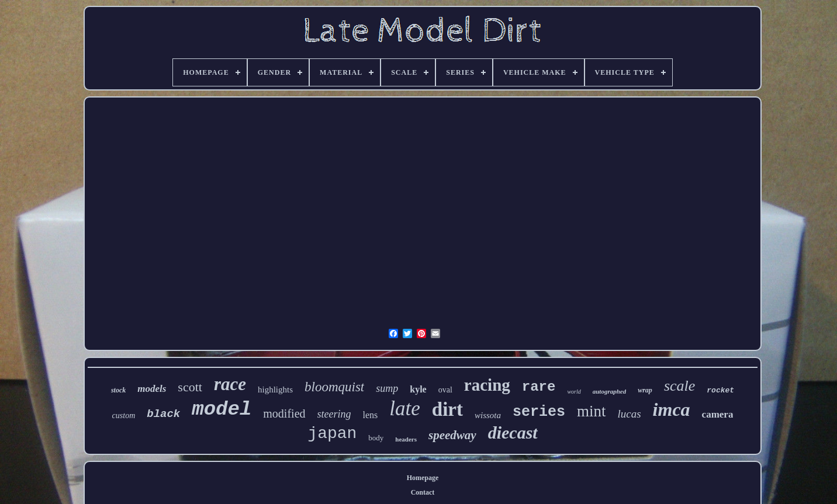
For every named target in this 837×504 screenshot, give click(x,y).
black (163, 414)
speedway (452, 435)
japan (332, 434)
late (404, 409)
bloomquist (334, 387)
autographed (609, 391)
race (230, 384)
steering (334, 414)
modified (284, 413)
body (376, 438)
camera (718, 414)
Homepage (423, 478)
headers (406, 439)
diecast (513, 432)
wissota (488, 415)
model (222, 409)
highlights (275, 390)
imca (672, 409)
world (574, 392)
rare (539, 387)
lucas (630, 414)
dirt (447, 409)
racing (487, 385)
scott (190, 387)
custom (124, 416)
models (152, 389)
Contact (423, 492)
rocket (720, 390)
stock (118, 390)
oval (445, 390)
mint (592, 411)
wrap (645, 390)
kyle (418, 389)
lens (371, 415)
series (539, 412)
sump (387, 388)
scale (679, 386)
